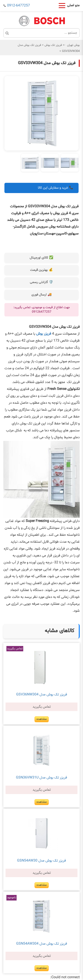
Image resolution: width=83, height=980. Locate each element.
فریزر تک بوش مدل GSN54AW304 (42, 944)
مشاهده (42, 719)
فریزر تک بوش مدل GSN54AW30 (41, 861)
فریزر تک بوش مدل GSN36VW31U (41, 778)
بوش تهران (73, 45)
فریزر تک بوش (53, 45)
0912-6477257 (18, 6)
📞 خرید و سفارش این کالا (56, 188)
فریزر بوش (44, 334)
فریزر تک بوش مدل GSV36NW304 (42, 695)
